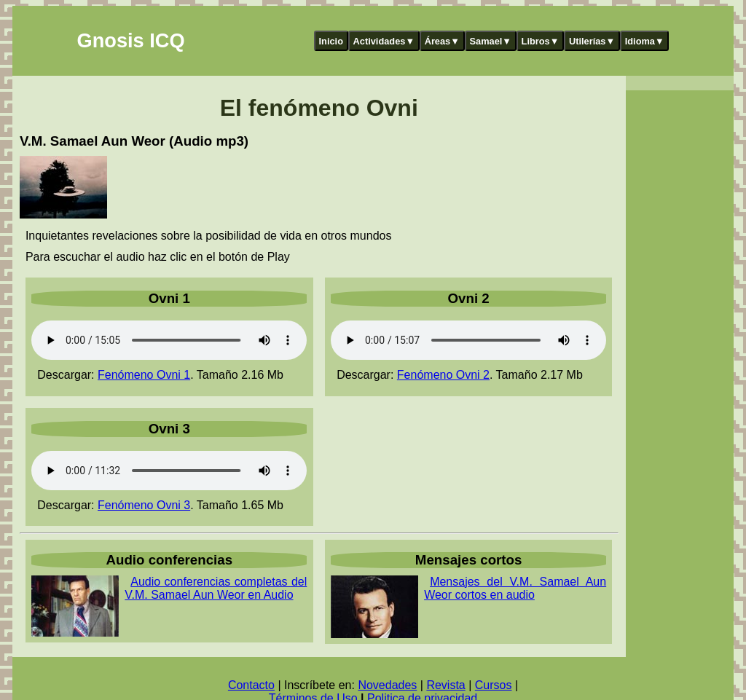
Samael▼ (490, 41)
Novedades (387, 685)
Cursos (494, 685)
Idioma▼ (645, 41)
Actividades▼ (384, 41)
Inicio (331, 41)
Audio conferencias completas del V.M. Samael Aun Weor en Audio (216, 588)
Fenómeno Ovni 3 (144, 505)
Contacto (251, 685)
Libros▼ (541, 41)
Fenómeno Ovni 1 (144, 375)
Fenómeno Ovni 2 (443, 375)
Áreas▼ (442, 41)
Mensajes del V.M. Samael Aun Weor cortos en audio (515, 588)
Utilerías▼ (592, 41)
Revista (445, 685)
